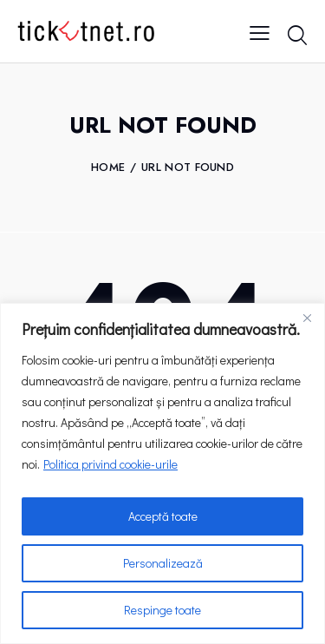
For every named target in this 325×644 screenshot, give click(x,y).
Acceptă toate (163, 516)
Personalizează (163, 563)
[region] (162, 473)
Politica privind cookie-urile (110, 464)
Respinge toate (162, 610)
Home (108, 168)
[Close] (307, 318)
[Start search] (297, 35)
